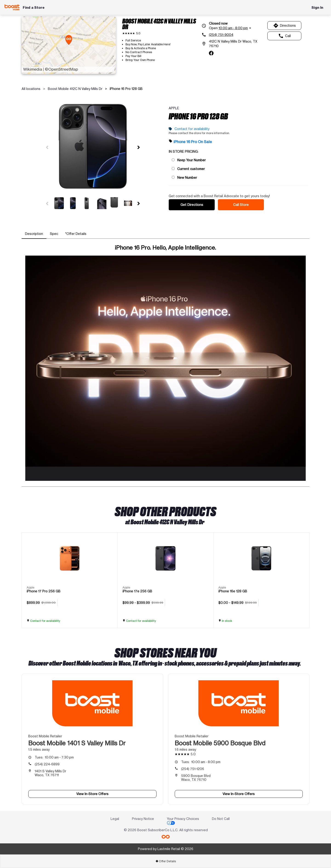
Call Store (241, 205)
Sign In (317, 7)
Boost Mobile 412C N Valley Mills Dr (75, 89)
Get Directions (192, 205)
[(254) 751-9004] (233, 35)
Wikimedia (33, 69)
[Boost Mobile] (12, 7)
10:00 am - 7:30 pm (54, 757)
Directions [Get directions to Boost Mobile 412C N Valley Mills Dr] (284, 26)
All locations (31, 89)
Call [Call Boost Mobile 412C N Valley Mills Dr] (284, 36)
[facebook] (211, 53)
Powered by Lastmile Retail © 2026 (166, 849)
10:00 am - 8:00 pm (201, 762)
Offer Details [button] (166, 861)
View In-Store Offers (92, 794)
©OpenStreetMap (61, 69)
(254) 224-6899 (47, 764)
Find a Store (34, 7)
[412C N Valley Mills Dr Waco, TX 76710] (233, 44)
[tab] (34, 234)
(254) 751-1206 (193, 769)
